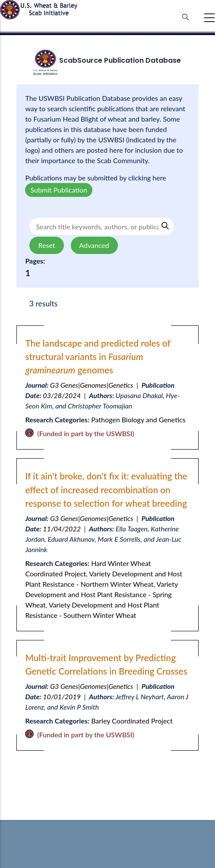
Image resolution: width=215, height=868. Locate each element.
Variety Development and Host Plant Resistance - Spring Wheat (101, 594)
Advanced (94, 245)
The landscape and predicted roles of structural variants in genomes (98, 356)
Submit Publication (59, 190)
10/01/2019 (62, 696)
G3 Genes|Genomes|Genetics (92, 385)
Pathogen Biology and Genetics (138, 420)
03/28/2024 (62, 395)
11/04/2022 (62, 529)
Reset (46, 245)
